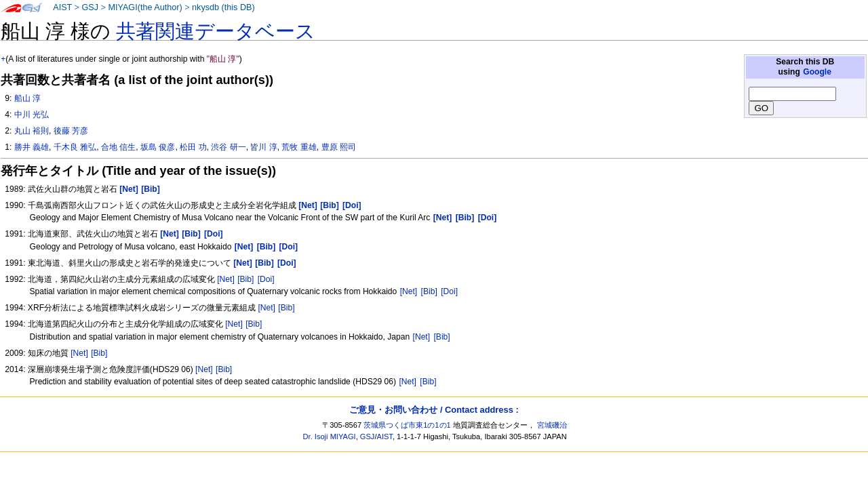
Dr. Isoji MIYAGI (330, 436)
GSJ (90, 7)
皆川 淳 (263, 147)
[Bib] (245, 279)
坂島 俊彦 (158, 147)
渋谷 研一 (228, 147)
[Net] (226, 279)
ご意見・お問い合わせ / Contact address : (434, 410)
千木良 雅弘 (75, 147)
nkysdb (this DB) (223, 7)
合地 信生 (118, 147)
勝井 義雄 (32, 147)
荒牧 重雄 (299, 147)
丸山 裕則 (32, 131)
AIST (62, 7)
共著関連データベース (216, 31)
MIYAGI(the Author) (145, 7)
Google (817, 72)
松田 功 (193, 147)
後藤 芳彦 (71, 131)
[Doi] (266, 279)
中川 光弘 (32, 115)
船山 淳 (27, 98)
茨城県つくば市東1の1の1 (407, 425)
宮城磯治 (552, 425)
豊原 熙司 (339, 147)
